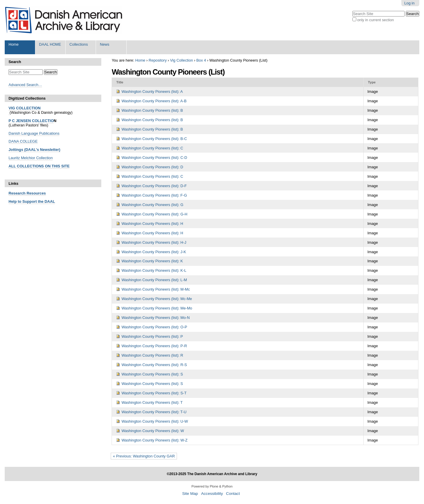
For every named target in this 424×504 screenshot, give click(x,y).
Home (14, 44)
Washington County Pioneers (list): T (152, 402)
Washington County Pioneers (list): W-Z (155, 440)
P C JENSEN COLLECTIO (31, 121)
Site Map (190, 494)
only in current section (375, 20)
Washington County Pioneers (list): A (152, 92)
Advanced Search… (25, 85)
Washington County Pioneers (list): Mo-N (156, 318)
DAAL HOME (50, 44)
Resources (36, 193)
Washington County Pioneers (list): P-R (154, 346)
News (105, 44)
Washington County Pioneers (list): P (152, 336)
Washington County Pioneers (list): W (153, 431)
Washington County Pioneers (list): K (152, 261)
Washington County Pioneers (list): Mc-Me (157, 299)
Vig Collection (181, 60)
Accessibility (212, 494)
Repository (158, 60)
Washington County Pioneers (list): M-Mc (156, 289)
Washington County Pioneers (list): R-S (154, 365)
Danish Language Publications (34, 133)
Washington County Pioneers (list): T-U (154, 412)
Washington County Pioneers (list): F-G (154, 195)
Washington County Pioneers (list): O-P (154, 327)
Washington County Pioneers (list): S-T (154, 393)
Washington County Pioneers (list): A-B (154, 101)
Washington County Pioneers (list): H (152, 224)
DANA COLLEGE (23, 141)
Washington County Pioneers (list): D (152, 167)
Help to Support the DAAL (32, 201)
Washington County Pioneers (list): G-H (155, 214)
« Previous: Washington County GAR (144, 456)
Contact (233, 494)
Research (17, 193)
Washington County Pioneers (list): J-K (154, 252)
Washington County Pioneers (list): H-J (154, 242)
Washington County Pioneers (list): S (152, 374)
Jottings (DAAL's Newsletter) (34, 150)
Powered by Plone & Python (212, 486)
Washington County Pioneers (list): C (152, 148)
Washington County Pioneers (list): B (152, 110)
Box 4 (201, 60)
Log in (409, 3)
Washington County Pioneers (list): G (153, 205)
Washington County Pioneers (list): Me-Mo (157, 308)
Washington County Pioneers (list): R (152, 355)
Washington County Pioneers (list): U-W (155, 421)
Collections (79, 44)
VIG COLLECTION (25, 108)
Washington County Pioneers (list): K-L (154, 270)
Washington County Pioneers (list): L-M (154, 280)
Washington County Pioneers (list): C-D (154, 158)
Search (15, 62)
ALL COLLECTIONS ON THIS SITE (39, 166)
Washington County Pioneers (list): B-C (154, 139)
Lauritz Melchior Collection (31, 158)
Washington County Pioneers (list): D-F (154, 186)
